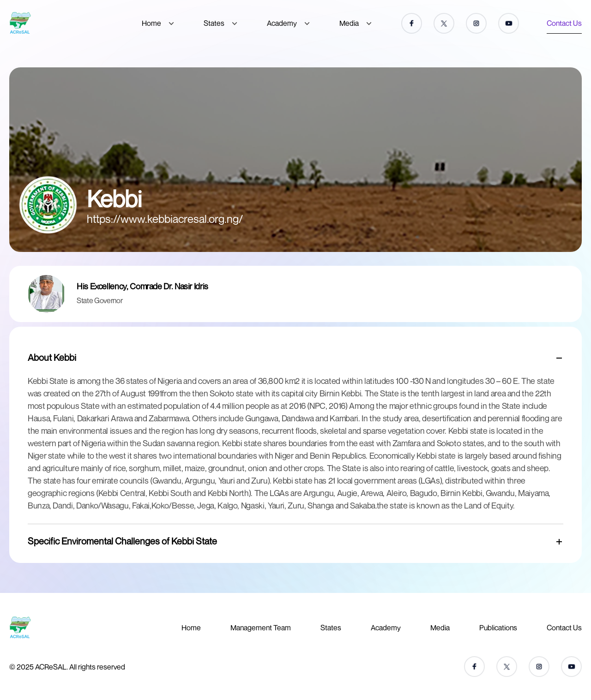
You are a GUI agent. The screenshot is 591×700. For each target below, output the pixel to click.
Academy (282, 23)
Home (151, 23)
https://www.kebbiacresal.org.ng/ (165, 219)
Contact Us (564, 23)
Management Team (261, 628)
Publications (498, 628)
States (214, 23)
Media (349, 23)
